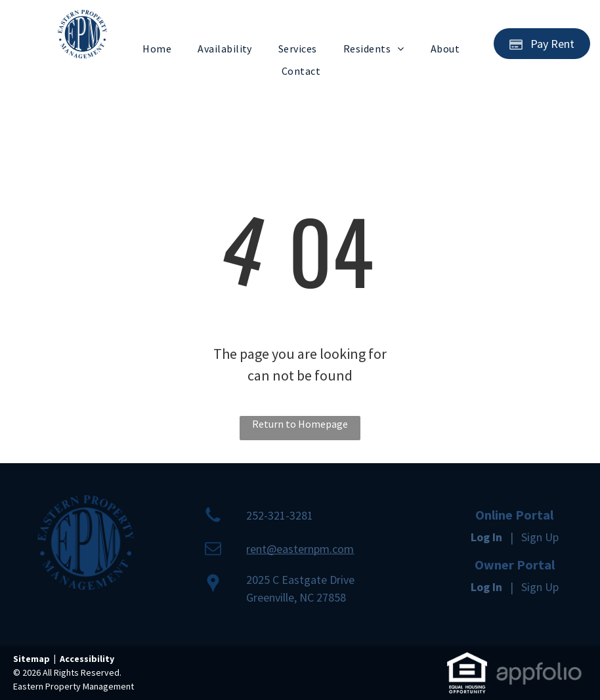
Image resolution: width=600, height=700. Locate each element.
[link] (467, 661)
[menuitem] (157, 49)
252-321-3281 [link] (280, 515)
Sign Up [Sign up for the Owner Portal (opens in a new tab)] (540, 587)
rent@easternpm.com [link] (300, 549)
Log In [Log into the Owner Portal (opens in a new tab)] (486, 587)
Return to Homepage (300, 424)
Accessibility (87, 659)
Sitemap (32, 659)
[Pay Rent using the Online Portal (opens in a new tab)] (542, 44)
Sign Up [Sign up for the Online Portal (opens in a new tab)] (540, 537)
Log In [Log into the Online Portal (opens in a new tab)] (486, 537)
